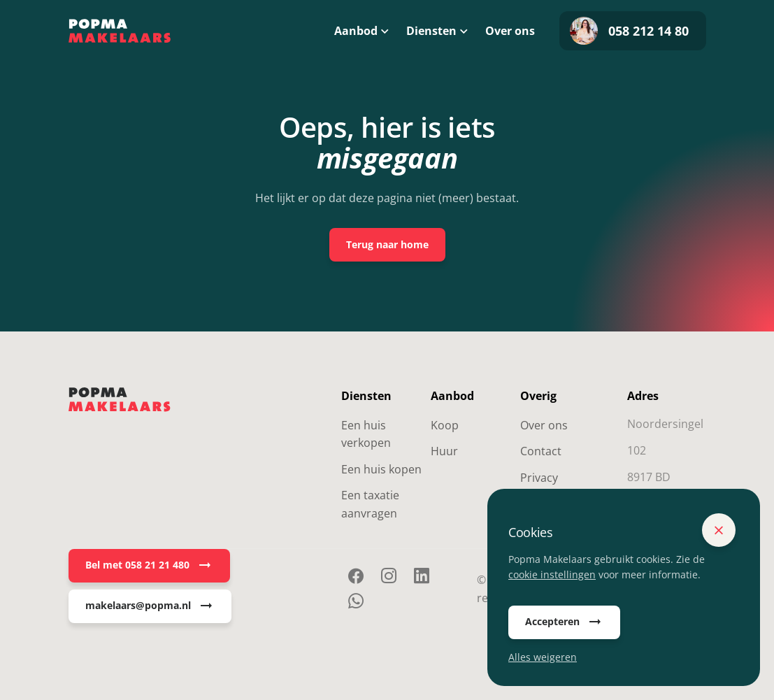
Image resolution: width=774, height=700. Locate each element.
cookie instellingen (552, 574)
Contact (541, 451)
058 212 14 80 (629, 31)
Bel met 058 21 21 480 (149, 566)
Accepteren (564, 622)
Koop (445, 425)
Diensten (431, 31)
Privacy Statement (548, 487)
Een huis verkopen (366, 434)
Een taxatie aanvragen (370, 504)
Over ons (510, 31)
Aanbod (356, 31)
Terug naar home (387, 244)
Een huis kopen (381, 469)
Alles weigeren (543, 657)
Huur (444, 451)
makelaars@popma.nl (150, 606)
